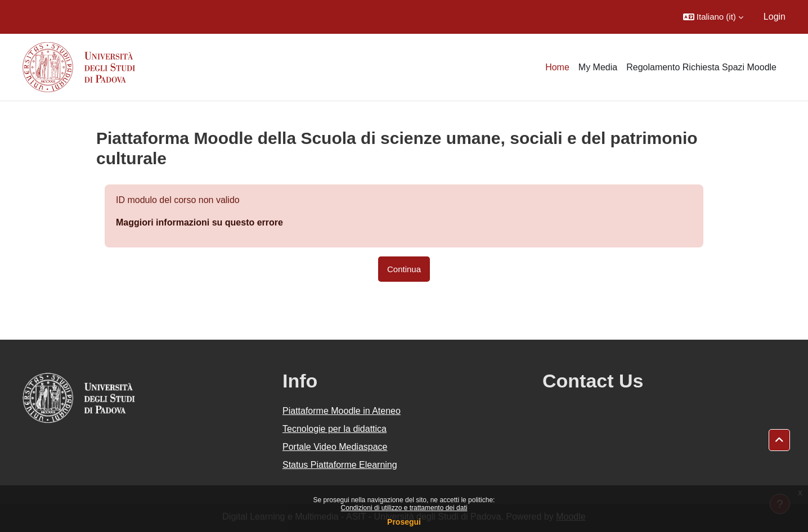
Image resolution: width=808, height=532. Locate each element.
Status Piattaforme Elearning (340, 465)
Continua (404, 269)
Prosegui (404, 522)
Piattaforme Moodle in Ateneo (342, 411)
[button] (713, 17)
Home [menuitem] (557, 67)
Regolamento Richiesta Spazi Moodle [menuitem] (701, 67)
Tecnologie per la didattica (335, 429)
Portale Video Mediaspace (335, 447)
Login (775, 17)
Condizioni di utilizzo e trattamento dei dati (404, 508)
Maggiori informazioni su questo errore (199, 222)
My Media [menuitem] (598, 67)
